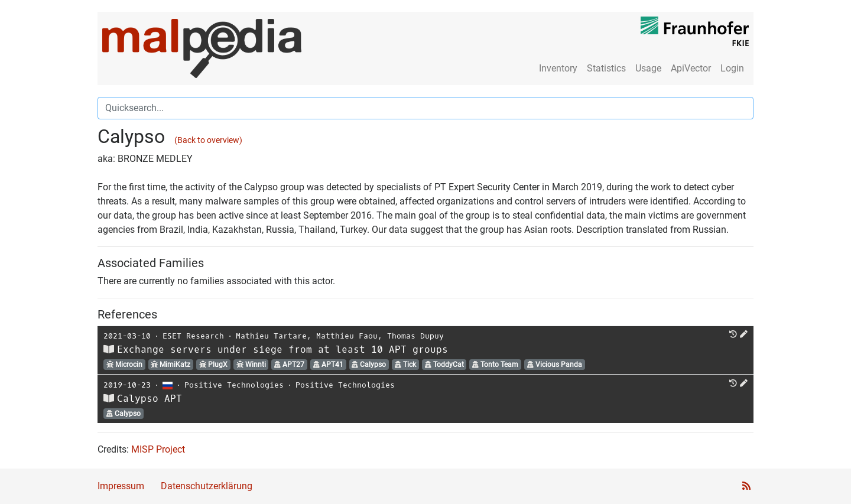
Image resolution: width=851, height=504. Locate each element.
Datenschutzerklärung (207, 486)
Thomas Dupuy (415, 336)
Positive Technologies (234, 385)
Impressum (121, 486)
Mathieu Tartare (271, 336)
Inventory (558, 68)
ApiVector (691, 68)
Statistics (606, 68)
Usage (648, 68)
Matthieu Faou (347, 336)
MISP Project (158, 449)
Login (732, 68)
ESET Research (193, 336)
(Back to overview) (208, 140)
